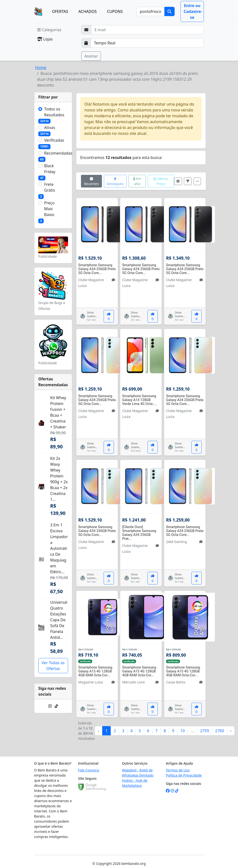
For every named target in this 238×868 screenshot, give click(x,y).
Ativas (50, 128)
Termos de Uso (178, 770)
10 (182, 731)
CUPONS (115, 11)
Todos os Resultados (54, 112)
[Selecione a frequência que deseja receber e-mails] (147, 43)
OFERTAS (60, 11)
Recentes (91, 182)
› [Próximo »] (231, 731)
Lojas (45, 39)
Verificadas (54, 140)
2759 (205, 731)
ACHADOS (87, 11)
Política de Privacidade (184, 775)
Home (41, 68)
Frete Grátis (50, 187)
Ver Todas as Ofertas (53, 666)
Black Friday (50, 169)
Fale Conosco (89, 770)
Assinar (91, 56)
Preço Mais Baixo (49, 209)
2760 (220, 731)
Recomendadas (58, 153)
